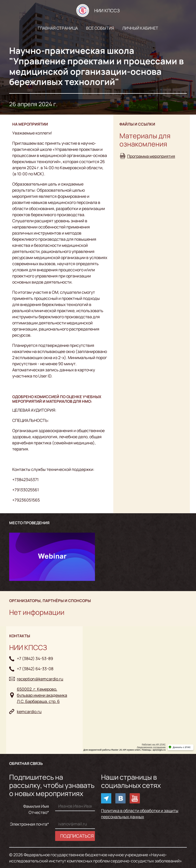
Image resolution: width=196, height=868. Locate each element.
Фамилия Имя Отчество (36, 809)
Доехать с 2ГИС (182, 747)
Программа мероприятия (151, 156)
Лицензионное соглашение (151, 747)
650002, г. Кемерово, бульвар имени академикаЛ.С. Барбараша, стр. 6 (42, 695)
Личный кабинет (140, 28)
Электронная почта (29, 824)
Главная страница (58, 28)
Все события (100, 28)
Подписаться (77, 836)
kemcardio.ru (29, 712)
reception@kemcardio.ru (40, 679)
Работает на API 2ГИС (154, 744)
